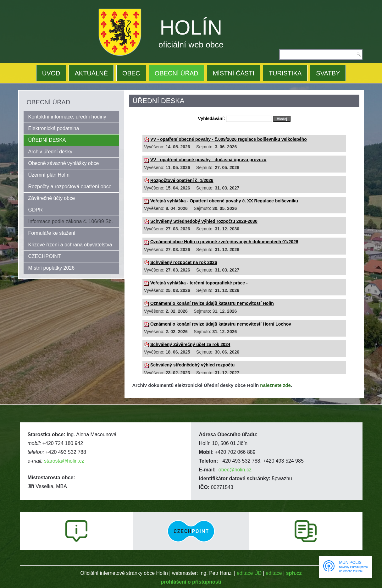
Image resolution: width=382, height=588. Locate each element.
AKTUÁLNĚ (91, 73)
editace (274, 573)
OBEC (131, 73)
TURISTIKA (285, 73)
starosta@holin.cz (64, 461)
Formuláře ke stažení (52, 233)
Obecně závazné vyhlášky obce (64, 163)
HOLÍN (191, 27)
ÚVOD (51, 73)
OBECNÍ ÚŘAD (177, 73)
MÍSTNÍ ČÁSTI (234, 73)
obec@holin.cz (235, 470)
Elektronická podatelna (54, 128)
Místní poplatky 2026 (52, 268)
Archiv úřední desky (50, 152)
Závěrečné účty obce (52, 198)
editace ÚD (249, 573)
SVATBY (328, 73)
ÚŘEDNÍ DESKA (47, 140)
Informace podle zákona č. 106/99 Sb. (71, 221)
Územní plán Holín (49, 175)
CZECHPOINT (45, 256)
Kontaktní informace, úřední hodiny (67, 117)
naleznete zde (275, 385)
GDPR (36, 210)
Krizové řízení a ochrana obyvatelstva (70, 245)
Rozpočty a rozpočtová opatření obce (70, 187)
